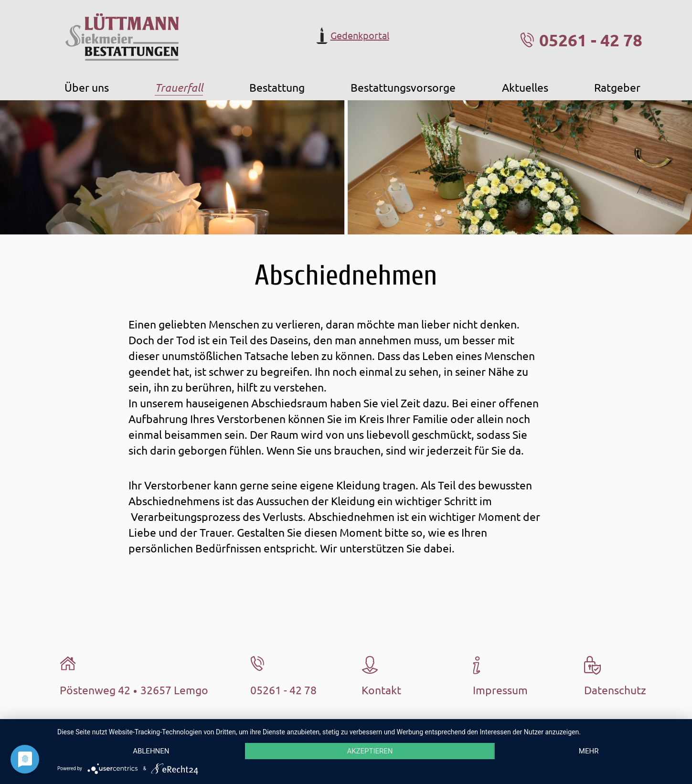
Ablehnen (151, 751)
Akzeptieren (370, 751)
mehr (589, 751)
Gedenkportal (351, 36)
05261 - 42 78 (591, 40)
